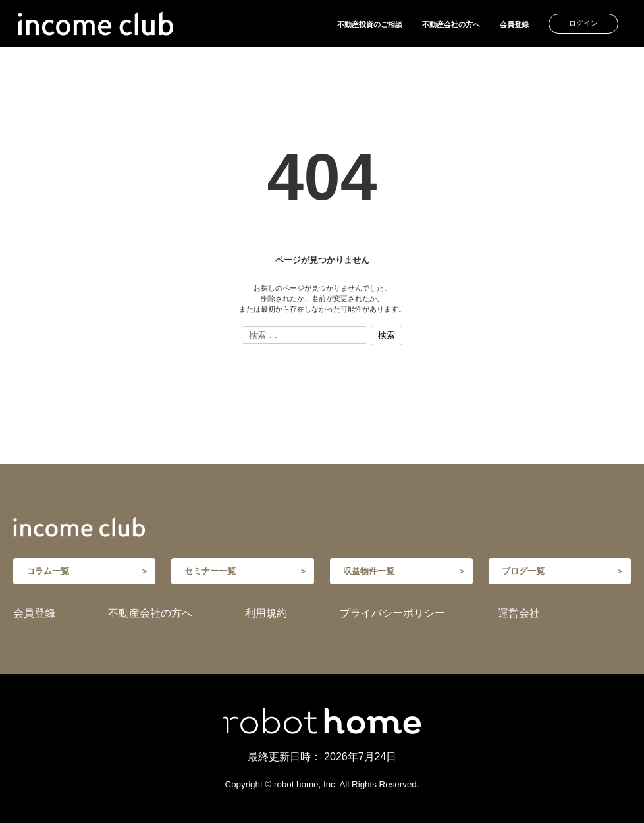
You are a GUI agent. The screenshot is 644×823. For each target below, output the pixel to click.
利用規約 (266, 613)
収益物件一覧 (369, 571)
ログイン (583, 23)
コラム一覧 (48, 571)
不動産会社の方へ (451, 24)
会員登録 (514, 24)
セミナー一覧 (210, 571)
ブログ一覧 (523, 571)
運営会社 (519, 613)
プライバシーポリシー (392, 613)
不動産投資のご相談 (370, 24)
